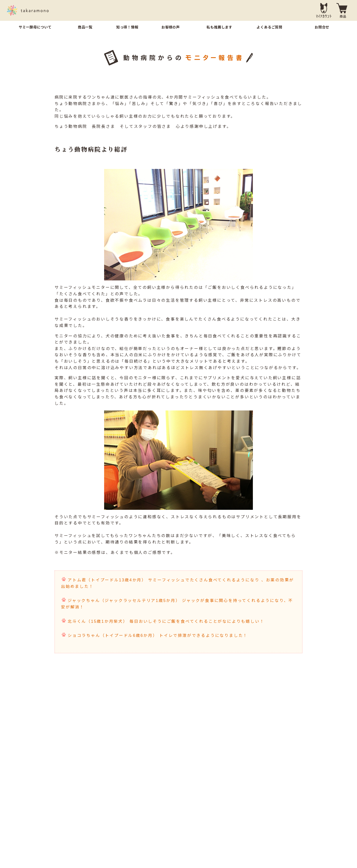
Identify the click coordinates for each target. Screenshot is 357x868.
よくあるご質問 (269, 27)
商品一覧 (85, 27)
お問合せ (322, 27)
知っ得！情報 (127, 27)
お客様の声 (171, 27)
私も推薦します (219, 27)
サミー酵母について (35, 27)
